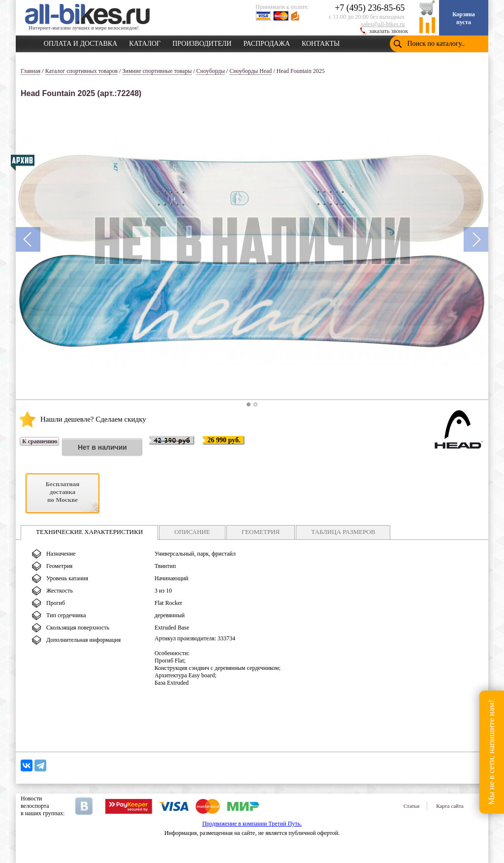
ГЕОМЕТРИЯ (261, 532)
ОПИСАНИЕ (192, 532)
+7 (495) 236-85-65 (370, 8)
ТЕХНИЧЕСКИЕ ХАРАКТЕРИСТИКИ (89, 532)
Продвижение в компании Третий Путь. (252, 824)
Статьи (411, 806)
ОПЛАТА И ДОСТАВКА (81, 42)
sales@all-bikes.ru (383, 24)
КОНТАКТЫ (321, 42)
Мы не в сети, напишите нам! (491, 752)
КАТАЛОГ (145, 42)
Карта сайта (450, 806)
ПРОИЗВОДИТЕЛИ (202, 42)
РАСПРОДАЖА (267, 42)
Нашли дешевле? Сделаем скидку (93, 419)
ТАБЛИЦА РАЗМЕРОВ (343, 532)
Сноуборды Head (251, 71)
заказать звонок (389, 31)
